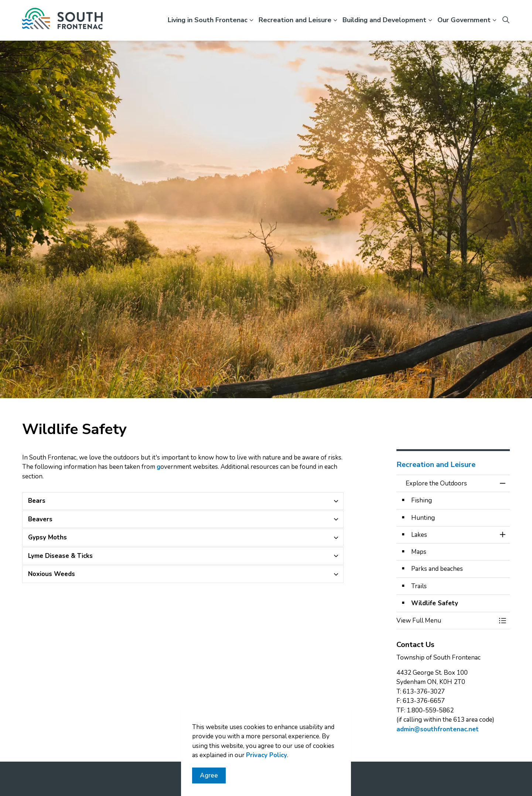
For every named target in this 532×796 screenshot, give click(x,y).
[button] (446, 621)
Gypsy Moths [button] (47, 537)
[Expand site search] (506, 20)
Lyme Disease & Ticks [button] (60, 556)
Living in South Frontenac (208, 20)
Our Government (464, 20)
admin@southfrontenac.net (438, 729)
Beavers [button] (40, 519)
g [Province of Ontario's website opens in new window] (158, 467)
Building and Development (384, 20)
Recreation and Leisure (295, 20)
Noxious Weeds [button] (52, 574)
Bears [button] (37, 501)
